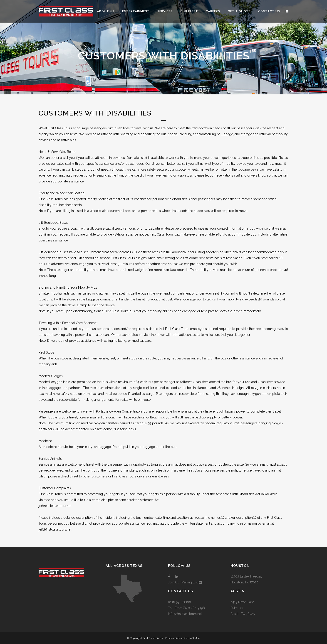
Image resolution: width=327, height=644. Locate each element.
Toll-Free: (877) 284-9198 (186, 608)
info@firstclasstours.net (185, 614)
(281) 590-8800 (180, 602)
